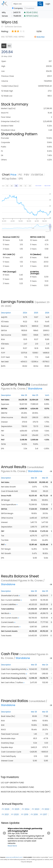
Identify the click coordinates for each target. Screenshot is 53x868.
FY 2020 (15, 814)
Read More (12, 846)
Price (13, 175)
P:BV (27, 175)
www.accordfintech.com (14, 857)
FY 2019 (25, 814)
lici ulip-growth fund (12, 783)
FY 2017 (44, 814)
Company (18, 8)
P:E (20, 175)
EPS (21, 179)
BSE (9, 46)
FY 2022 (46, 809)
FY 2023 (36, 809)
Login (48, 4)
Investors (30, 8)
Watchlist (40, 37)
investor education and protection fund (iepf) (26, 792)
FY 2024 (26, 809)
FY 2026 (6, 809)
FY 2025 (16, 809)
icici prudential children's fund (17, 787)
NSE (4, 46)
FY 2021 (5, 814)
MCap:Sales (9, 179)
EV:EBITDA (37, 175)
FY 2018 (34, 814)
